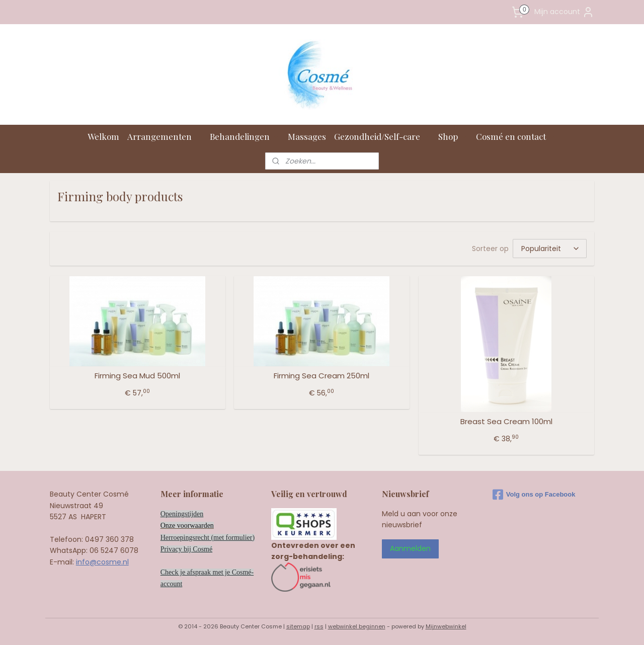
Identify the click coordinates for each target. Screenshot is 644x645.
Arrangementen (165, 136)
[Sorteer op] (550, 249)
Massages (307, 136)
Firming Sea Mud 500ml (137, 376)
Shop (453, 136)
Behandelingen (245, 136)
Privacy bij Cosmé (186, 549)
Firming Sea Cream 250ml (321, 376)
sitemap (298, 626)
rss (319, 626)
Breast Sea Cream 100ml (506, 422)
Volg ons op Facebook (534, 495)
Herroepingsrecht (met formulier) (208, 538)
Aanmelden (410, 548)
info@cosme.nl (102, 562)
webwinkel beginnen (357, 626)
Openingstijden (182, 514)
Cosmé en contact (516, 136)
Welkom (103, 136)
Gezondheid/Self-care (382, 136)
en (211, 526)
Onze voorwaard (184, 526)
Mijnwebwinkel (446, 626)
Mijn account (564, 12)
